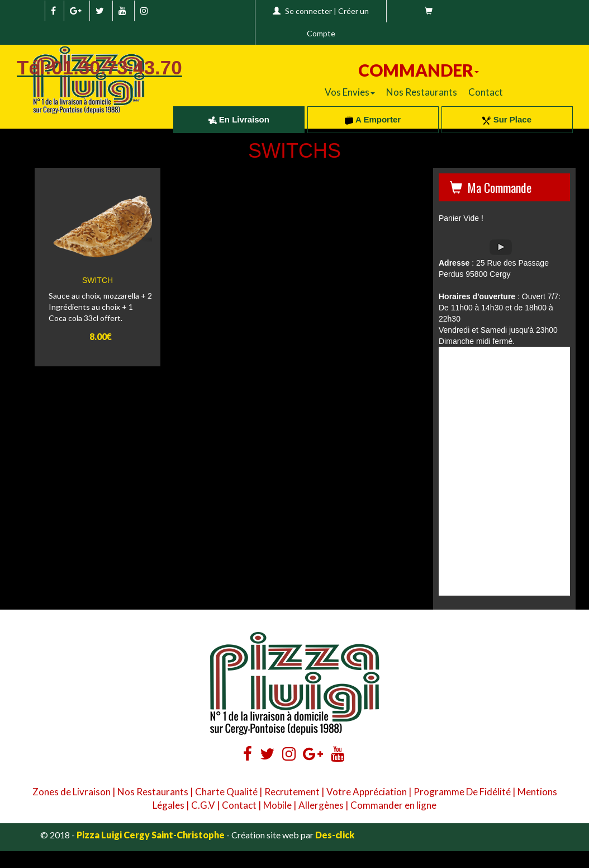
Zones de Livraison (72, 792)
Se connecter (308, 11)
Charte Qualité (226, 792)
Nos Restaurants (422, 92)
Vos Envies (350, 92)
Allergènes (321, 805)
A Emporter (373, 119)
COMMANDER (419, 70)
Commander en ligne (393, 805)
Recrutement (292, 792)
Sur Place (507, 119)
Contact (486, 92)
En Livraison (239, 119)
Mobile (277, 805)
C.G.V (203, 805)
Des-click (335, 835)
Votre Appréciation (367, 792)
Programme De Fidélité (462, 792)
